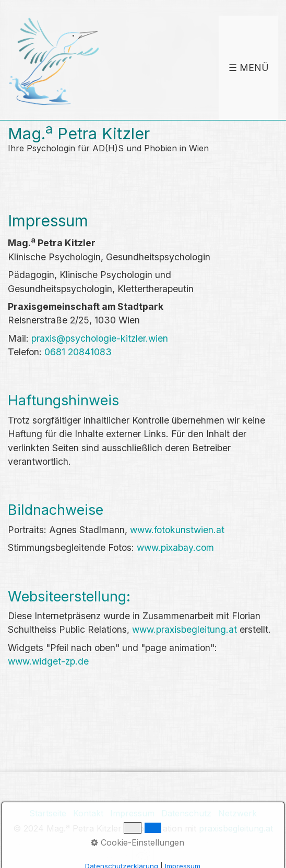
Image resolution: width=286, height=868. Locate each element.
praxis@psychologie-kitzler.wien (100, 338)
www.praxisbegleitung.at (184, 629)
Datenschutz (186, 813)
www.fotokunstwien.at (177, 530)
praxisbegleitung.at (236, 829)
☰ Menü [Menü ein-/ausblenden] (249, 68)
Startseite (48, 813)
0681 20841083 (78, 352)
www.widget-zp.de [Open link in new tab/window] (48, 661)
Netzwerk (237, 813)
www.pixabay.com (175, 547)
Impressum (132, 813)
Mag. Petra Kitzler (79, 134)
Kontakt (88, 813)
